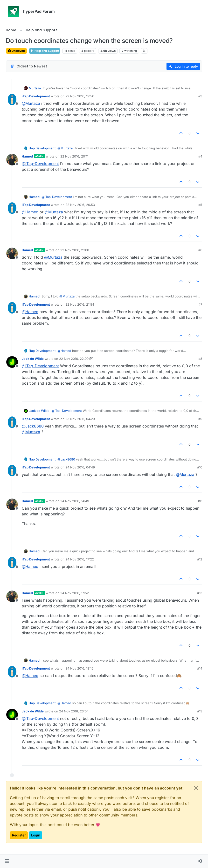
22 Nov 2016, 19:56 (80, 96)
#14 (200, 668)
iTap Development (36, 96)
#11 (200, 501)
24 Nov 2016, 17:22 (80, 559)
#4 (200, 156)
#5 (200, 205)
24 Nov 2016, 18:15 (79, 668)
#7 (200, 304)
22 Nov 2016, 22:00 (74, 359)
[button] (7, 861)
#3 (200, 96)
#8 (200, 359)
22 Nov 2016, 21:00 (75, 250)
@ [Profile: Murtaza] (31, 103)
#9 (200, 419)
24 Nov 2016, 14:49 (75, 501)
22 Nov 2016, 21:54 (80, 304)
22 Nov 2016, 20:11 (74, 156)
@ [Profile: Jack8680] (33, 426)
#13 (200, 593)
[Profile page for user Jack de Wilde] (12, 362)
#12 (200, 559)
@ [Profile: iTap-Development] (40, 164)
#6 (200, 250)
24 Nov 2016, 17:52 (75, 593)
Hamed (27, 156)
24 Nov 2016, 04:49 (80, 467)
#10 (200, 467)
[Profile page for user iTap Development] (12, 99)
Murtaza (35, 88)
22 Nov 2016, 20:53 (80, 205)
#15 (200, 711)
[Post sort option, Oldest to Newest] (29, 66)
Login (36, 835)
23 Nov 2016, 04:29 (80, 419)
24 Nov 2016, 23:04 (74, 711)
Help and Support (45, 51)
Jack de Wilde (33, 359)
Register (19, 835)
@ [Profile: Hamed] (30, 212)
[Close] (196, 788)
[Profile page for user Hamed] (12, 160)
